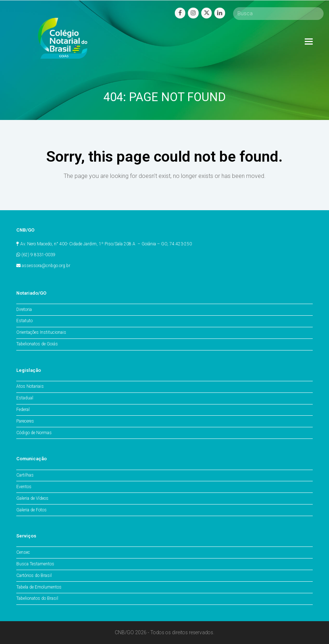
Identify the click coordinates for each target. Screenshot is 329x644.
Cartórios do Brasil (34, 576)
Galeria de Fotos (31, 510)
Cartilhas (25, 475)
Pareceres (25, 421)
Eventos (24, 487)
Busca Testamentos (35, 564)
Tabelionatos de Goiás (37, 344)
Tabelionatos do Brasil (37, 598)
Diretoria (24, 309)
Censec (23, 552)
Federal (23, 410)
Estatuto (24, 321)
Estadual (25, 398)
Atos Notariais (30, 386)
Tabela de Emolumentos (39, 587)
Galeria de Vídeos (32, 498)
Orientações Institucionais (41, 332)
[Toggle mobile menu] (309, 42)
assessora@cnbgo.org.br (46, 266)
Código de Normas (34, 433)
